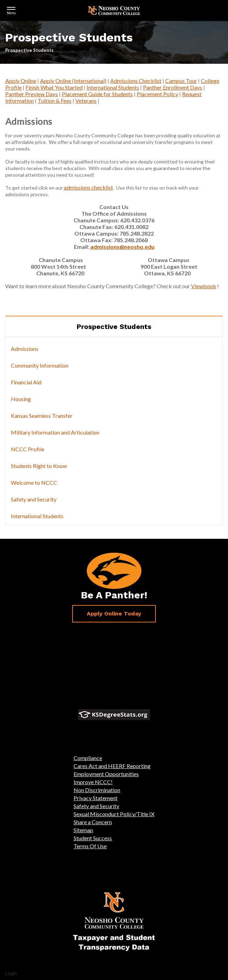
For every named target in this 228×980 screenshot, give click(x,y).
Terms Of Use (90, 846)
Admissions (25, 349)
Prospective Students (114, 327)
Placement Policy (157, 94)
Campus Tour (181, 81)
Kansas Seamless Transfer (42, 416)
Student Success (93, 838)
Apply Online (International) (73, 81)
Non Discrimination (97, 790)
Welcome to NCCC (34, 483)
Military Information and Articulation (55, 432)
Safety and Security (34, 499)
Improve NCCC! (93, 782)
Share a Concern (93, 822)
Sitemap (83, 830)
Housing (21, 399)
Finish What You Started (54, 87)
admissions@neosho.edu (122, 247)
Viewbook (204, 286)
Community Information (40, 365)
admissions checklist (88, 187)
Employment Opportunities (106, 774)
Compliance (88, 758)
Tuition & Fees (55, 101)
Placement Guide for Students (97, 94)
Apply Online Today (114, 614)
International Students (113, 87)
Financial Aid (26, 382)
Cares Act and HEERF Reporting (112, 766)
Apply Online (21, 81)
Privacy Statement (96, 798)
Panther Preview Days (32, 94)
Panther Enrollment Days (173, 87)
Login (11, 973)
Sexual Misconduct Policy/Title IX (114, 814)
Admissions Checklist (136, 81)
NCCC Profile (28, 449)
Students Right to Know (39, 466)
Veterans (86, 101)
